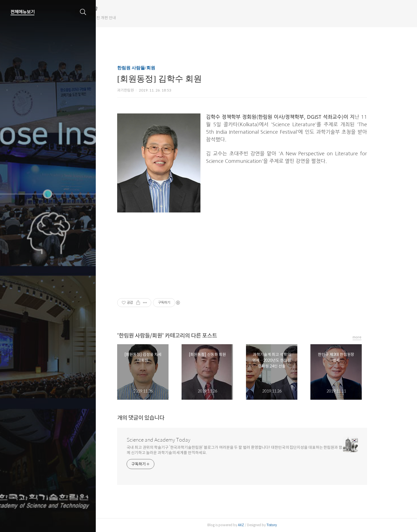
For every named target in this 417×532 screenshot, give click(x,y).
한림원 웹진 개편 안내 (127, 18)
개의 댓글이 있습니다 (155, 418)
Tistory (286, 525)
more (371, 337)
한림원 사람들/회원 (150, 68)
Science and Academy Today (173, 440)
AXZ (255, 525)
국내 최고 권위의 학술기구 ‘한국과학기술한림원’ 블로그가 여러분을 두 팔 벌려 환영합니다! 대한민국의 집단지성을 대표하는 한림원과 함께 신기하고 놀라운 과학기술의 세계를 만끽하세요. (249, 450)
